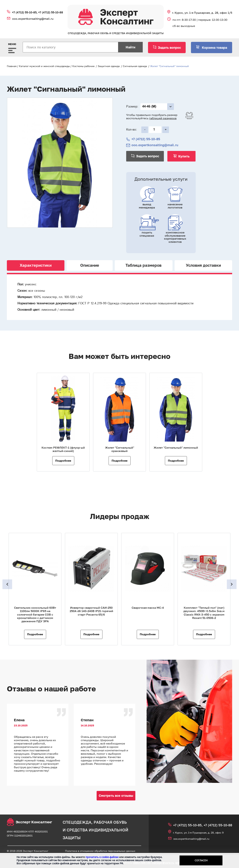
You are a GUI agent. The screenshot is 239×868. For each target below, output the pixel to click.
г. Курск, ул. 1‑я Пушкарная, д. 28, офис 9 (198, 833)
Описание (90, 265)
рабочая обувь (110, 822)
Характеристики (36, 265)
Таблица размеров (144, 265)
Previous (7, 584)
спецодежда (77, 822)
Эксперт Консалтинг (29, 822)
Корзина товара (214, 47)
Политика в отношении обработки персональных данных (100, 851)
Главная (12, 66)
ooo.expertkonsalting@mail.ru (33, 19)
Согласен (201, 860)
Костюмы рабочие (83, 66)
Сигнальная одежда (135, 66)
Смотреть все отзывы (116, 796)
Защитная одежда (109, 66)
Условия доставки (203, 265)
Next (232, 584)
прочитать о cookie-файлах (102, 857)
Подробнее (63, 461)
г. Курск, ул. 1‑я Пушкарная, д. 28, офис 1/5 (202, 13)
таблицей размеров (163, 118)
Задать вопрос (169, 47)
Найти (130, 47)
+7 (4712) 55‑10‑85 (146, 139)
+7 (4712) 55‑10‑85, (25, 12)
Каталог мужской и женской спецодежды (44, 66)
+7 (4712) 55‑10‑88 (51, 12)
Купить (184, 156)
